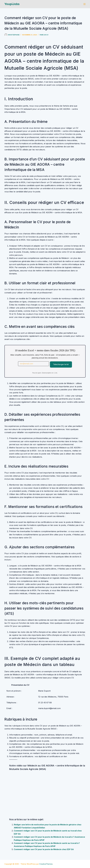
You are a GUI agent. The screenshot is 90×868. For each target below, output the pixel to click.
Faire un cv (44, 35)
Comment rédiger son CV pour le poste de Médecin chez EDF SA (44, 849)
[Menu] (84, 4)
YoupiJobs (12, 4)
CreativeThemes (46, 864)
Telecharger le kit (61, 364)
